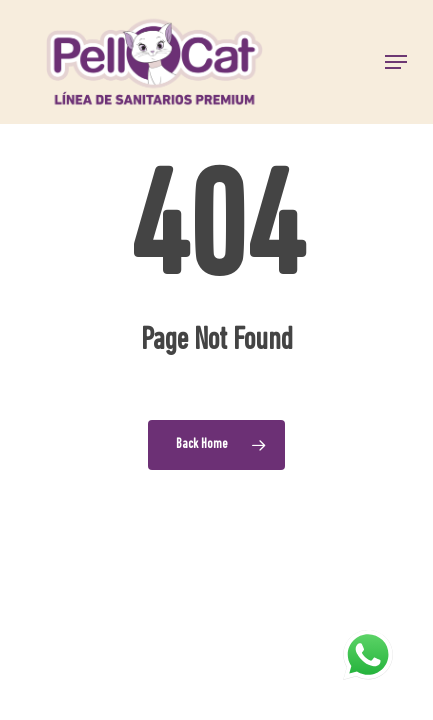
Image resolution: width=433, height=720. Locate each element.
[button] (396, 62)
